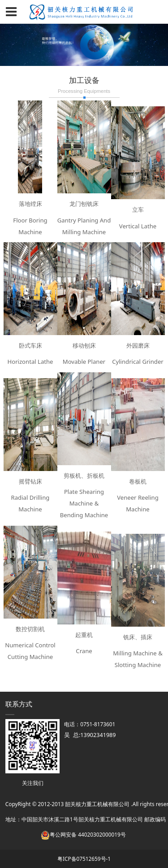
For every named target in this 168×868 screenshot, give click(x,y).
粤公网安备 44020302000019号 (83, 834)
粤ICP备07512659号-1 (84, 859)
